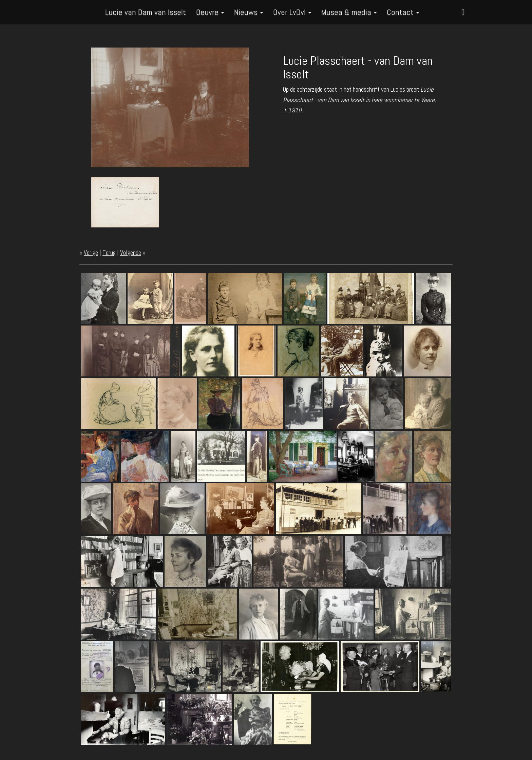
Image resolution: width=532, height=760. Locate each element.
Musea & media (349, 12)
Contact (403, 12)
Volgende (131, 253)
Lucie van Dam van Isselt (146, 12)
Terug (109, 253)
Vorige (91, 253)
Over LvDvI (292, 12)
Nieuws (249, 12)
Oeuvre (210, 12)
